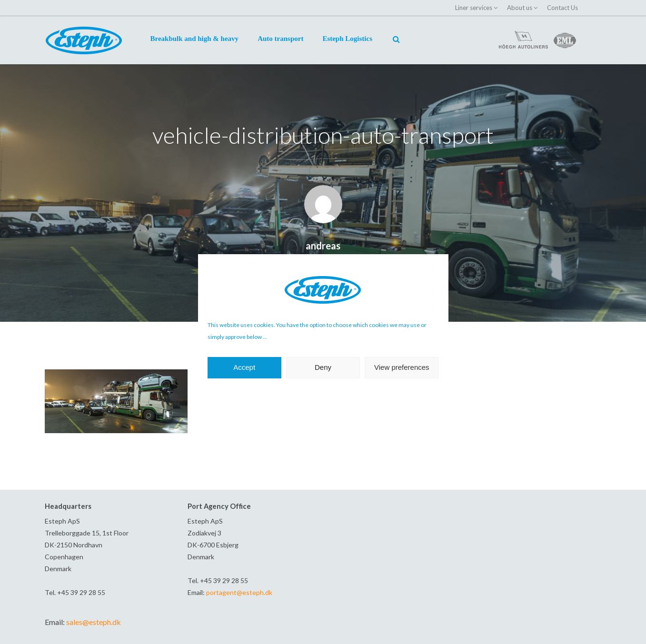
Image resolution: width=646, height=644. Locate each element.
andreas (323, 246)
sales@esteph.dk (94, 622)
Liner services (474, 8)
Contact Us (562, 8)
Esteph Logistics (347, 39)
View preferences (402, 367)
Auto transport (280, 39)
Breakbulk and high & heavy (195, 39)
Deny (323, 367)
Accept (244, 367)
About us (520, 8)
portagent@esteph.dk (239, 592)
